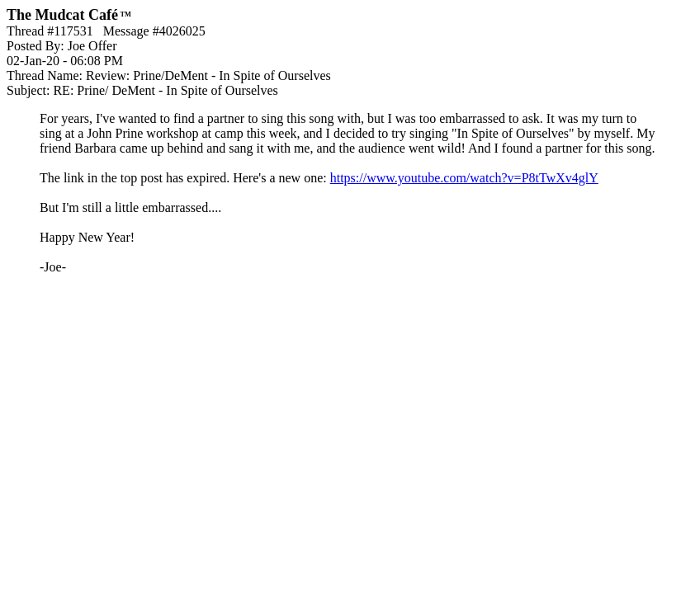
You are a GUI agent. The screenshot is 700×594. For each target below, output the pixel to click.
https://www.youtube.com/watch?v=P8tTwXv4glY (464, 178)
